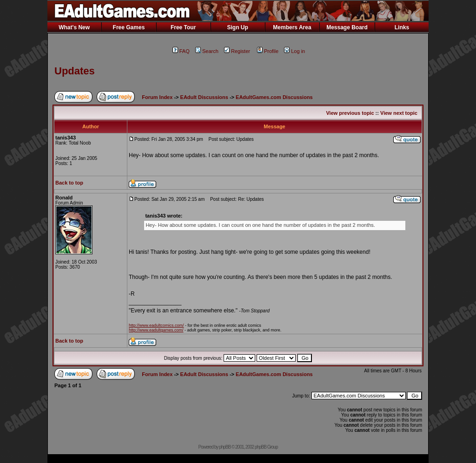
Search (207, 51)
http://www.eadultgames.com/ (156, 330)
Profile (268, 51)
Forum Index (157, 97)
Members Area (292, 27)
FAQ (181, 51)
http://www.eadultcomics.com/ (156, 325)
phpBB (225, 447)
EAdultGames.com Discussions (274, 97)
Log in (294, 51)
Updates (75, 71)
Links (402, 27)
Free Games (129, 27)
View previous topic (350, 113)
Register (237, 51)
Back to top (69, 183)
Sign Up (237, 27)
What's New (74, 27)
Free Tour (183, 27)
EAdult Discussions (204, 97)
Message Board (347, 27)
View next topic (399, 113)
